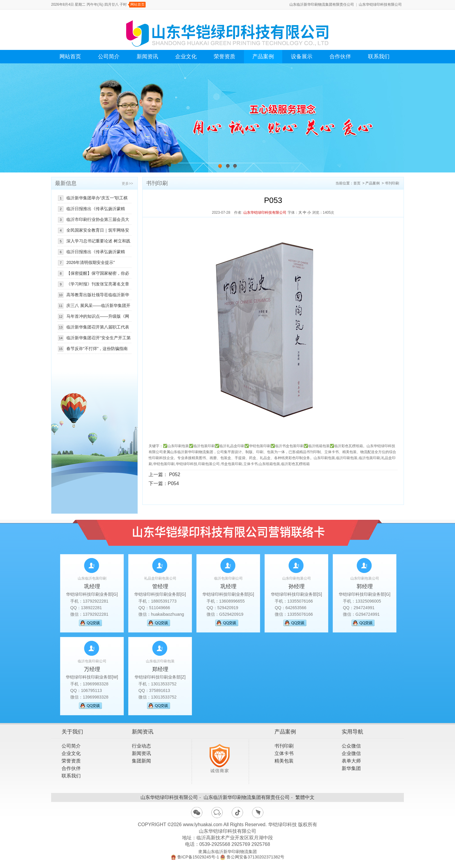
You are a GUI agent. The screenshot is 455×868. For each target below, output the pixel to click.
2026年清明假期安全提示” (91, 262)
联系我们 (379, 56)
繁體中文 (305, 797)
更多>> (127, 184)
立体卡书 (284, 753)
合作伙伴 (340, 56)
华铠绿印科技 (283, 825)
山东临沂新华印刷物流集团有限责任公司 (322, 4)
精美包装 (284, 761)
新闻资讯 (147, 56)
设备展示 (302, 56)
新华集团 (351, 768)
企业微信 (351, 753)
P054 (173, 483)
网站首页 (138, 4)
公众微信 (351, 746)
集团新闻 (141, 761)
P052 (174, 475)
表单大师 (351, 761)
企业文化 (186, 56)
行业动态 (141, 746)
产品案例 (263, 56)
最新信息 (66, 183)
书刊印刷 (392, 183)
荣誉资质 (225, 56)
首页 (357, 183)
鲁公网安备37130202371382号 (255, 857)
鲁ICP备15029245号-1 (198, 857)
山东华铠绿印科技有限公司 (380, 4)
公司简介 (109, 56)
